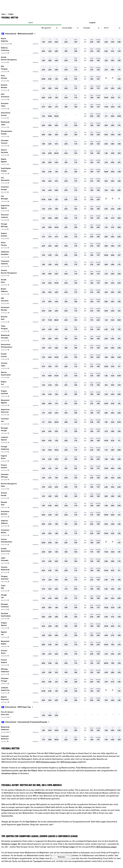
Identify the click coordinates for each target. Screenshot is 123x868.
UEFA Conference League (106, 847)
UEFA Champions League (46, 762)
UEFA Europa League (69, 762)
